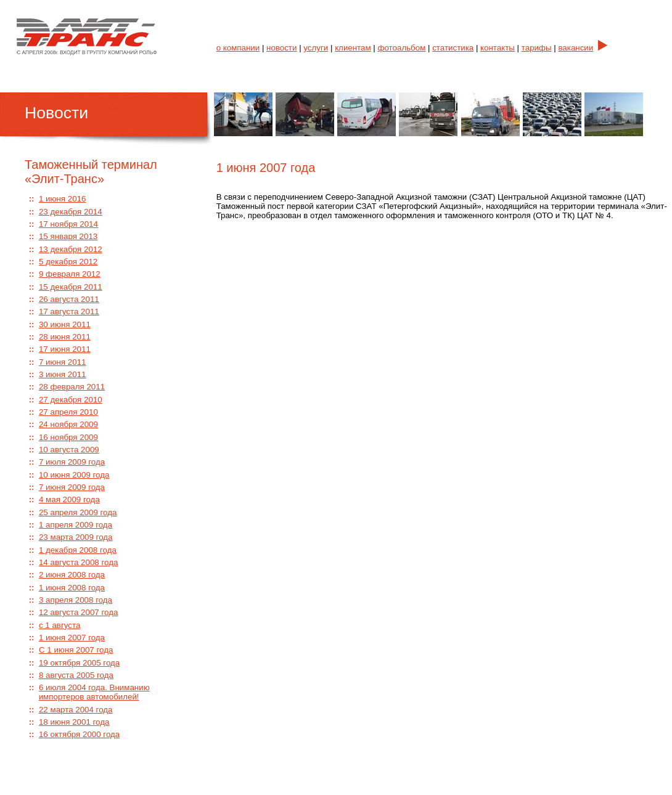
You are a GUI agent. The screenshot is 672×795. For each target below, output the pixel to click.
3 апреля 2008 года (76, 600)
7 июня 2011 (63, 362)
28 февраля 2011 (72, 387)
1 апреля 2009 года (76, 525)
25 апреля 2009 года (78, 512)
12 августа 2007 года (78, 612)
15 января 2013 (68, 236)
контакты (498, 48)
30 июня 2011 (65, 324)
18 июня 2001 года (74, 722)
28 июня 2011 (65, 337)
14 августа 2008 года (78, 562)
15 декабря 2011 (71, 287)
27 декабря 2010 (71, 400)
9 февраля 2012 (70, 274)
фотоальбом (402, 48)
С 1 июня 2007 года (76, 650)
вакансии (576, 48)
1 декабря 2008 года (78, 550)
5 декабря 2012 (68, 262)
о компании (238, 48)
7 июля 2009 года (72, 462)
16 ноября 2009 (68, 437)
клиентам (353, 48)
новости (281, 48)
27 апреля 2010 (68, 412)
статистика (453, 48)
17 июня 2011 (65, 349)
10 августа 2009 (69, 450)
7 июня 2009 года (72, 487)
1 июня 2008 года (72, 588)
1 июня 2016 (63, 199)
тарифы (537, 48)
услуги (316, 48)
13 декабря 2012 (71, 249)
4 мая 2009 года (69, 499)
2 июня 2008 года (72, 575)
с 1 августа (59, 625)
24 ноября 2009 (68, 424)
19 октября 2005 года (79, 663)
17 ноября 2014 (68, 224)
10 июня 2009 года (74, 475)
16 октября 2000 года (79, 734)
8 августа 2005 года (76, 675)
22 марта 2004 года (76, 710)
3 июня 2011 (63, 374)
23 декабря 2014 (71, 212)
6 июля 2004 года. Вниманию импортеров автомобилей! (94, 692)
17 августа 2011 (69, 312)
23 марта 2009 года (76, 537)
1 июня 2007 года (72, 638)
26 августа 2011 (69, 299)
